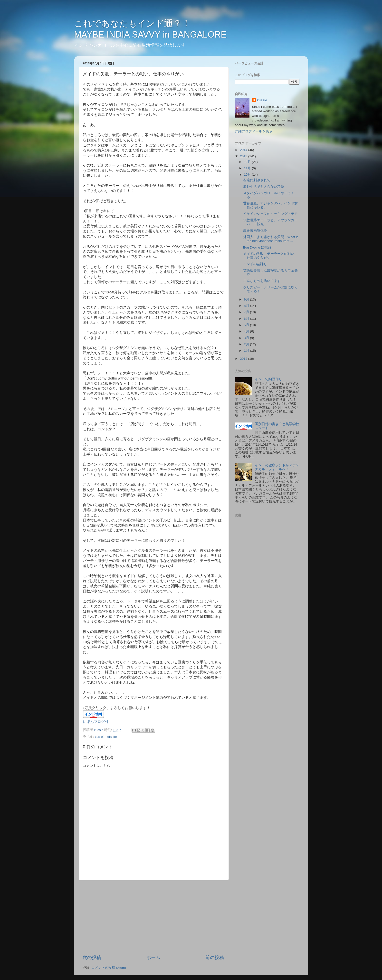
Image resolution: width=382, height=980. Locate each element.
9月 (247, 299)
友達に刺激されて (257, 180)
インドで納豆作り (268, 379)
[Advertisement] (153, 917)
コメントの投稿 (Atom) (109, 968)
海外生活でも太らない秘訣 (264, 187)
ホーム (153, 957)
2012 (244, 359)
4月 (247, 331)
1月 (247, 351)
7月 (247, 312)
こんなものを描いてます (262, 281)
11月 (248, 168)
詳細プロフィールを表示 (254, 131)
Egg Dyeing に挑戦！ (259, 247)
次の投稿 (92, 957)
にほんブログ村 (96, 722)
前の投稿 (215, 957)
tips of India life (106, 737)
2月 (247, 344)
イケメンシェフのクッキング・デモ (270, 214)
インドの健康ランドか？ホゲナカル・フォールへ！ (277, 467)
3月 (247, 338)
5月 (247, 325)
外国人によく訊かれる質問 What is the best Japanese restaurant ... (271, 239)
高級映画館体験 (255, 231)
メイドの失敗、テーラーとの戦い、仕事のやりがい (270, 256)
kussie (262, 100)
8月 (247, 306)
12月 (248, 162)
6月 (247, 319)
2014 (244, 150)
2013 (244, 156)
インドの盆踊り (255, 264)
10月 (248, 175)
